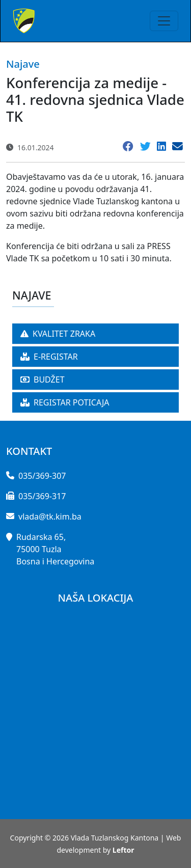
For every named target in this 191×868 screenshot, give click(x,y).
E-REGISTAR (49, 357)
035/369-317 (42, 496)
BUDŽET (43, 379)
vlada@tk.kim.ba (50, 517)
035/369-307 (42, 476)
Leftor (124, 850)
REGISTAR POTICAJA (65, 402)
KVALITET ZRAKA (58, 334)
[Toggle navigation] (164, 21)
